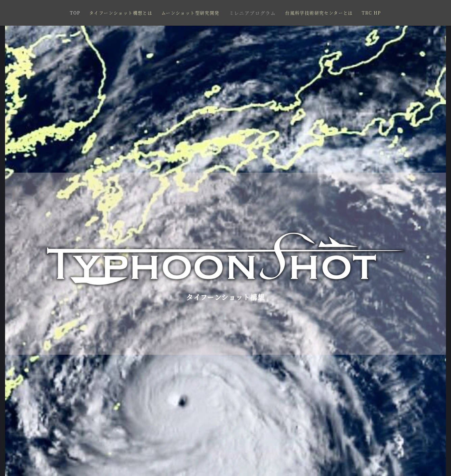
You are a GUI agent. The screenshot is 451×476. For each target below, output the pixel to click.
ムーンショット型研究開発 (191, 13)
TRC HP (371, 13)
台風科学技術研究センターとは (319, 13)
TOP (75, 13)
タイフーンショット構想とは (121, 13)
